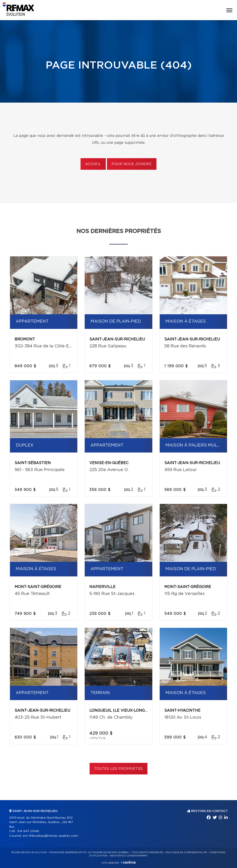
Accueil (93, 164)
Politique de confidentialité (186, 852)
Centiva (128, 862)
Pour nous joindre (132, 164)
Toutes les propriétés (119, 769)
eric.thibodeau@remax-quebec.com (50, 836)
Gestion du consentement (129, 856)
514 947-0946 (28, 831)
